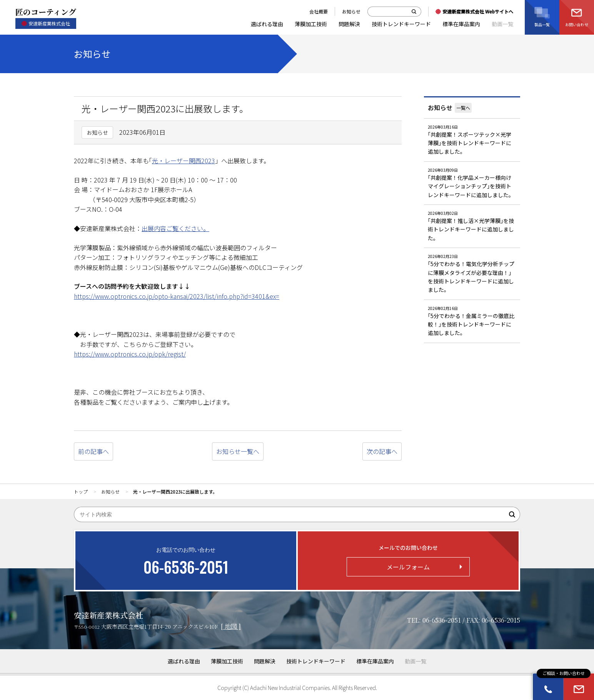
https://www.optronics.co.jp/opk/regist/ (130, 354)
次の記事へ (382, 451)
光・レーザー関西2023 (184, 161)
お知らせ (440, 107)
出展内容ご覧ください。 (175, 228)
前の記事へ (93, 451)
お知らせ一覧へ (238, 451)
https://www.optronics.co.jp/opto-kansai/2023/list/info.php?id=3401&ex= (177, 296)
